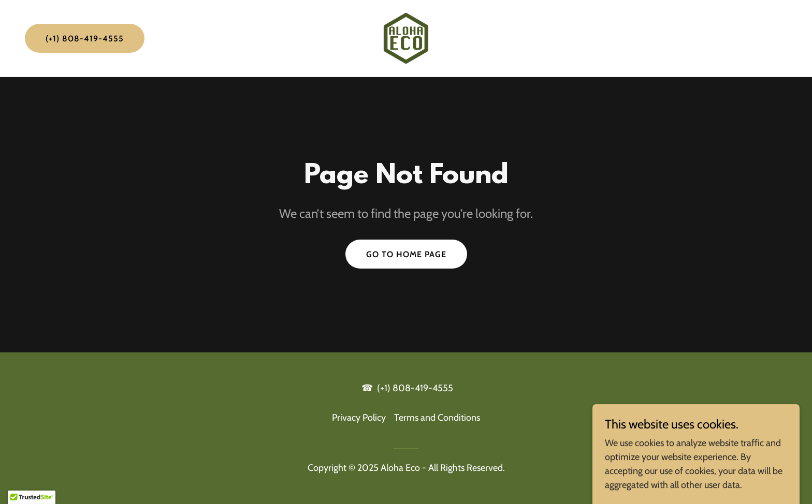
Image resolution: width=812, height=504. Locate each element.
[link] (406, 37)
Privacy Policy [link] (359, 418)
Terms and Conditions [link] (437, 418)
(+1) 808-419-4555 (85, 39)
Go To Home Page (406, 254)
